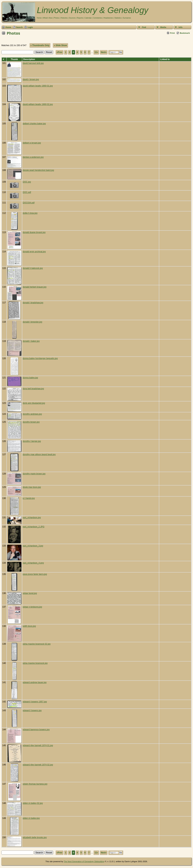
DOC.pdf (27, 192)
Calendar (88, 18)
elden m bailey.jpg (31, 818)
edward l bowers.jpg (32, 711)
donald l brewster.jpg (32, 322)
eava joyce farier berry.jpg (35, 574)
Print (172, 33)
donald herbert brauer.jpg (35, 287)
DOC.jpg (27, 182)
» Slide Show (60, 45)
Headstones (108, 18)
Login (30, 27)
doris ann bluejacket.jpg (34, 403)
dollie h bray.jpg (30, 213)
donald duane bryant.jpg (34, 232)
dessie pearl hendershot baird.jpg (38, 170)
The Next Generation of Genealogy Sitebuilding (84, 861)
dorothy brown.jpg (31, 422)
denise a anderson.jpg (33, 157)
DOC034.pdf (29, 203)
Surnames (127, 18)
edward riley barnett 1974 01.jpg (38, 745)
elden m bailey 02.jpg (33, 803)
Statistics (118, 18)
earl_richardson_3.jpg (33, 546)
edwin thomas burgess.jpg (35, 784)
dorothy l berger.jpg (32, 441)
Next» (104, 52)
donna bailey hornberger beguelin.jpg (40, 358)
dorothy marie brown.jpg (34, 474)
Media (163, 27)
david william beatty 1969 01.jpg (38, 86)
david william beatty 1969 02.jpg (38, 104)
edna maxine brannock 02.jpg (37, 644)
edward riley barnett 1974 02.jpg (38, 765)
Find (144, 27)
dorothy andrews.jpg (32, 414)
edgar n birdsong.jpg (32, 607)
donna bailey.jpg (30, 378)
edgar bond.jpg (30, 593)
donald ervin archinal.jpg (34, 252)
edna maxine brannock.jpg (35, 663)
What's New (48, 18)
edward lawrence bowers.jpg (36, 730)
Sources (72, 18)
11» (96, 52)
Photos (56, 18)
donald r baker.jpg (31, 341)
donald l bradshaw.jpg (33, 303)
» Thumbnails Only (40, 45)
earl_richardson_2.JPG (34, 527)
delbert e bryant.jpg (32, 143)
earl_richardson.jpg (32, 518)
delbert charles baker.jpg (34, 124)
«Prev (59, 52)
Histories (64, 18)
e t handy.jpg (29, 498)
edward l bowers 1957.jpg (35, 702)
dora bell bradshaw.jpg (33, 389)
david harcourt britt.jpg (33, 63)
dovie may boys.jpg (32, 487)
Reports (80, 18)
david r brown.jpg (31, 79)
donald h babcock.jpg (33, 268)
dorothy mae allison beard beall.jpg (39, 454)
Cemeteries (98, 18)
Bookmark (185, 33)
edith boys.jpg (29, 626)
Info (180, 27)
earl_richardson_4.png (33, 563)
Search (19, 27)
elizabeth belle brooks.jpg (35, 837)
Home (39, 18)
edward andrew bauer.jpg (35, 682)
